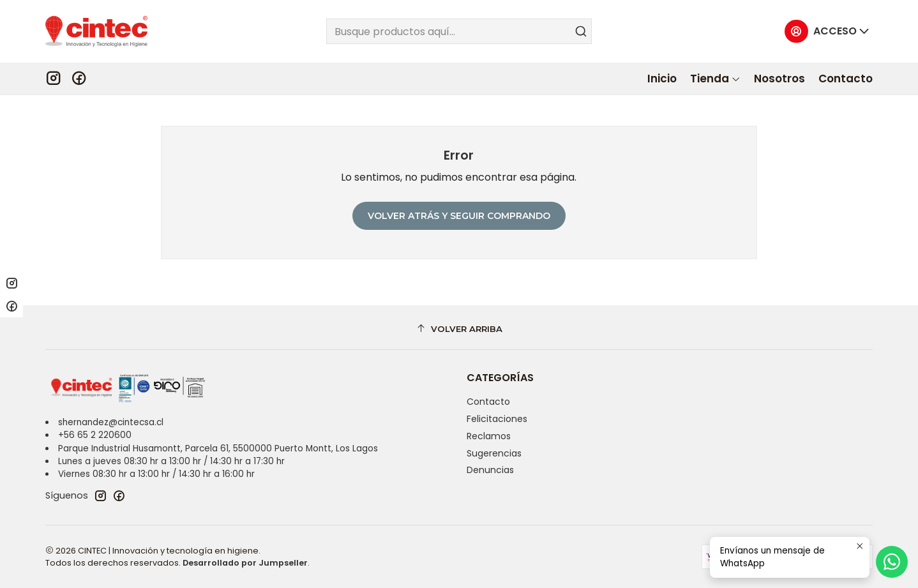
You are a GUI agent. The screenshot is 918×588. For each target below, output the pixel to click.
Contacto (488, 402)
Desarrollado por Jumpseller (245, 563)
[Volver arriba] (459, 329)
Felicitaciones (497, 419)
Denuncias (490, 470)
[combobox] (459, 31)
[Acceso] (827, 32)
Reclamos (489, 436)
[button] (715, 79)
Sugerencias (494, 453)
